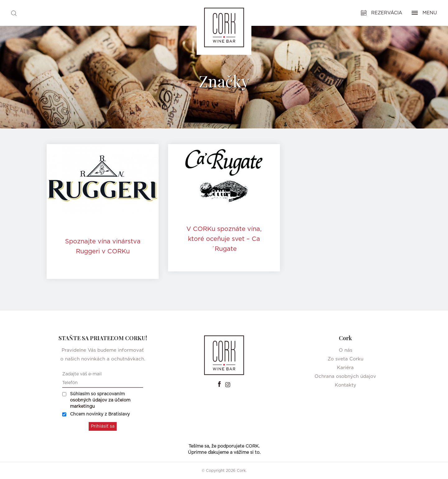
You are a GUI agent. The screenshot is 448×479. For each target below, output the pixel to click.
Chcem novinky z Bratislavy (96, 414)
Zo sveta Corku (345, 359)
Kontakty (345, 385)
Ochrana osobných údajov (345, 376)
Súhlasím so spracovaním (96, 400)
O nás (345, 350)
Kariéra (345, 368)
